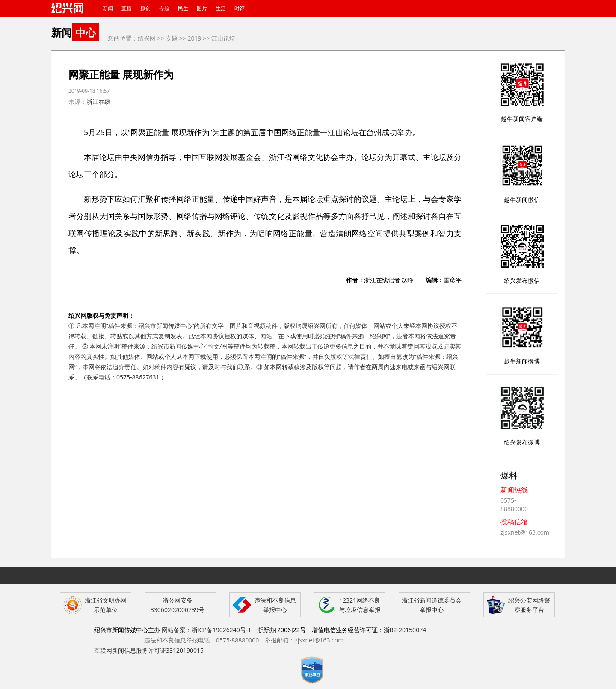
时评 (240, 8)
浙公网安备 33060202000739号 (178, 605)
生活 (221, 8)
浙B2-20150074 (405, 630)
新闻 (108, 8)
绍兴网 (147, 38)
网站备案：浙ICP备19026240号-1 (207, 630)
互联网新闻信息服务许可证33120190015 (149, 650)
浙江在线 (98, 102)
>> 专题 (168, 38)
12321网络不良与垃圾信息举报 (360, 605)
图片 (202, 8)
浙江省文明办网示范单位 (106, 605)
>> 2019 (190, 38)
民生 (183, 8)
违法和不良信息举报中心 (275, 605)
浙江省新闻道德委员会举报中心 (432, 605)
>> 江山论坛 (219, 38)
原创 (145, 8)
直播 (127, 8)
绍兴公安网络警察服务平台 (529, 605)
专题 (164, 8)
